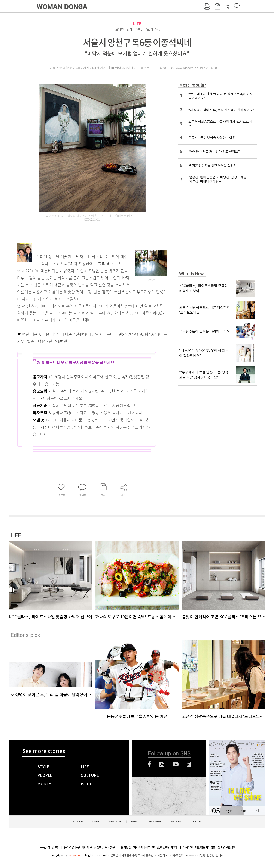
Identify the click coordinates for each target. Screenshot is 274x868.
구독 (243, 811)
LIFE (137, 24)
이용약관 (188, 847)
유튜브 (176, 764)
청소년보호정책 (226, 847)
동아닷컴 (126, 848)
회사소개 (138, 847)
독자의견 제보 (84, 847)
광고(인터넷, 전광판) (157, 847)
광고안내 (57, 847)
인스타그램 (162, 764)
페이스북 (149, 764)
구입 (256, 811)
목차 (229, 811)
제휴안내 (176, 847)
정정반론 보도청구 (104, 847)
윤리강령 (69, 847)
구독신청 (45, 847)
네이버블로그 (189, 764)
